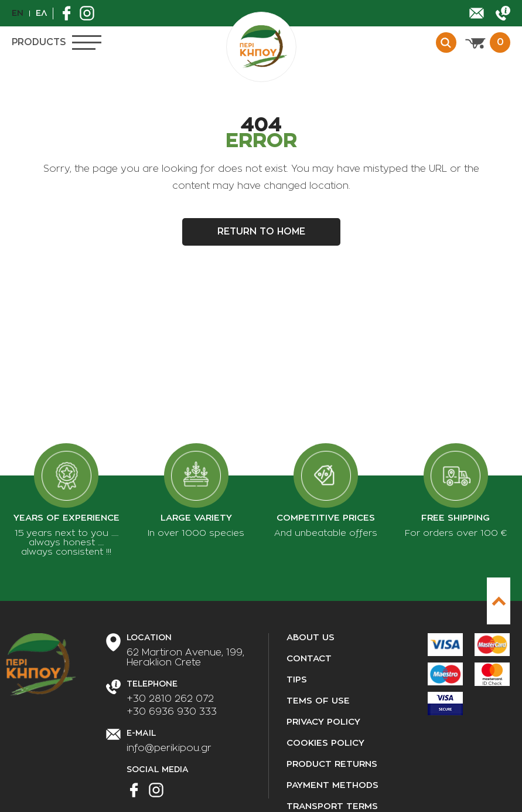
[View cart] (488, 43)
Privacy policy (323, 722)
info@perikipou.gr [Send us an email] (169, 748)
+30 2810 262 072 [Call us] (170, 699)
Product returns (332, 764)
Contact (309, 659)
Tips (297, 680)
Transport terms (332, 806)
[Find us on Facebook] (69, 13)
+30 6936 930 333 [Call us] (172, 712)
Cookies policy (325, 743)
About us (311, 638)
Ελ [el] (41, 13)
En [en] (18, 13)
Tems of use (318, 701)
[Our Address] (185, 658)
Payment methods (332, 785)
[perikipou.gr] (261, 47)
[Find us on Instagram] (90, 13)
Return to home (261, 232)
